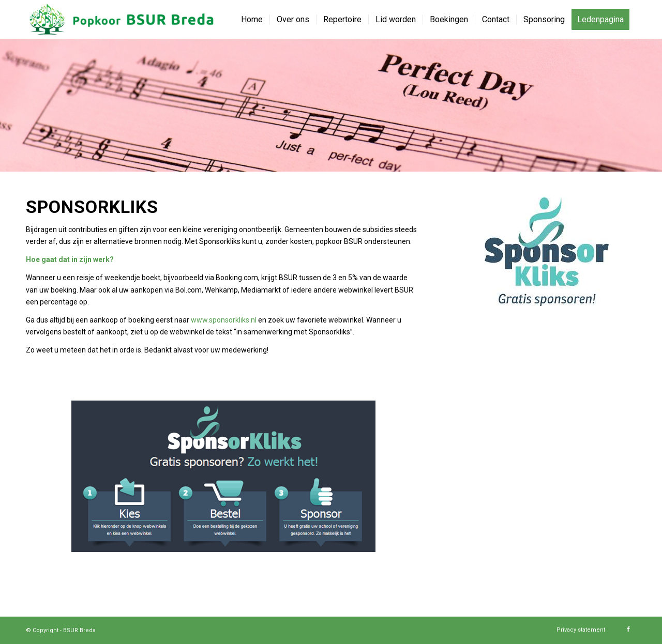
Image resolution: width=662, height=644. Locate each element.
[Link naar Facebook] (628, 630)
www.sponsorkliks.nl (224, 320)
